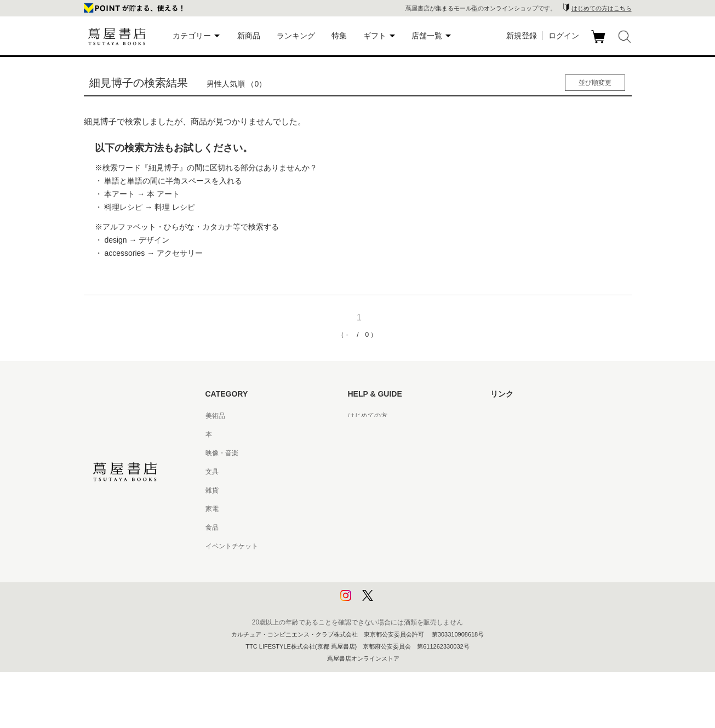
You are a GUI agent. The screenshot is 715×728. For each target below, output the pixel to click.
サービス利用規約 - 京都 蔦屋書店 (398, 490)
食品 (212, 528)
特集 (339, 36)
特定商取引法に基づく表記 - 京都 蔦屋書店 (411, 546)
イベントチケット (232, 546)
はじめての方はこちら (602, 8)
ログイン (564, 36)
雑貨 (212, 490)
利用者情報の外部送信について (394, 602)
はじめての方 (368, 416)
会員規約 (361, 509)
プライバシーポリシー (381, 565)
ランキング (296, 36)
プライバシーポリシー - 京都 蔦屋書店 (404, 583)
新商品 (249, 36)
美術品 (215, 416)
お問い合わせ (368, 453)
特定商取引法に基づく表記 (387, 528)
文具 (212, 472)
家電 (212, 509)
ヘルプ (358, 434)
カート (600, 43)
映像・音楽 (222, 453)
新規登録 (522, 36)
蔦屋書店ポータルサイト (527, 416)
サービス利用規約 (374, 472)
